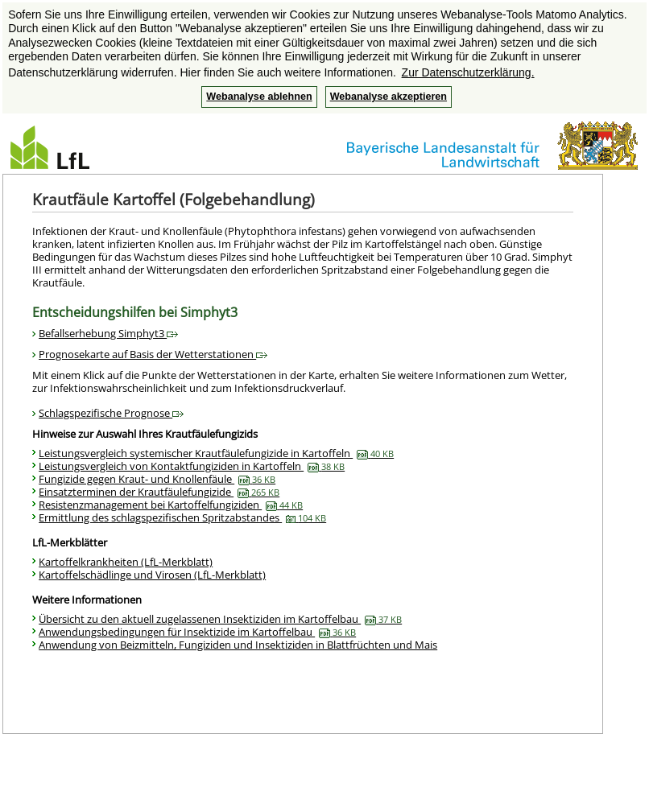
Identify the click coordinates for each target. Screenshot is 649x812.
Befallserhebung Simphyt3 (108, 333)
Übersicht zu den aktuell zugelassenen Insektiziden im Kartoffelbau (220, 619)
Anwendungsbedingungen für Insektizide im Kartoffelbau (197, 632)
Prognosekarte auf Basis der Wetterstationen (153, 354)
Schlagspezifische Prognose (111, 413)
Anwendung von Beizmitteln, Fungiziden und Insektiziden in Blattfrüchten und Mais (238, 645)
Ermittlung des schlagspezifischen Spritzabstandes (182, 517)
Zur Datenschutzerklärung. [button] (468, 72)
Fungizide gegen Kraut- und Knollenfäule (157, 479)
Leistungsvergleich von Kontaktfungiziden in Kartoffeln (192, 466)
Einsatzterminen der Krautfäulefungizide (159, 492)
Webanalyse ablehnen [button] (259, 97)
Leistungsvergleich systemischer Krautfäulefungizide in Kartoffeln (216, 453)
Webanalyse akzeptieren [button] (389, 97)
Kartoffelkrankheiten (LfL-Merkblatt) (126, 562)
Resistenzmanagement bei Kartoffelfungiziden (171, 505)
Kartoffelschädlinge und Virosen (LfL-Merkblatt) (152, 575)
